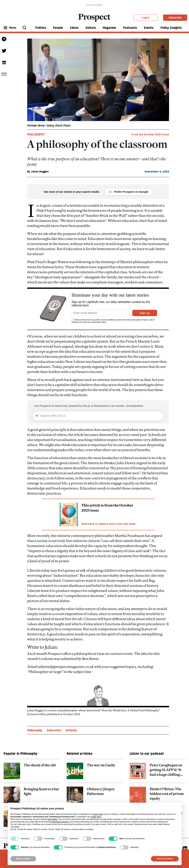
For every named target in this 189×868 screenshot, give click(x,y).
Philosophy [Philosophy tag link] (36, 134)
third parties (53, 819)
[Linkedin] (185, 840)
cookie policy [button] (96, 817)
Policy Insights (171, 28)
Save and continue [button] (165, 859)
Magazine (109, 28)
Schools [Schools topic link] (71, 722)
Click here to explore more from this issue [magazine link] (108, 515)
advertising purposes (60, 822)
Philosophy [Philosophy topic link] (35, 722)
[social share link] (4, 74)
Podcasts (130, 28)
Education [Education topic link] (54, 722)
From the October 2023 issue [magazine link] (150, 134)
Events (149, 28)
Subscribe (175, 18)
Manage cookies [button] (23, 859)
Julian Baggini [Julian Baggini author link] (40, 172)
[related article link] (32, 764)
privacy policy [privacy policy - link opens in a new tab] (98, 814)
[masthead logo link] (94, 17)
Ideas (74, 28)
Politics (41, 28)
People (58, 28)
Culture (91, 28)
